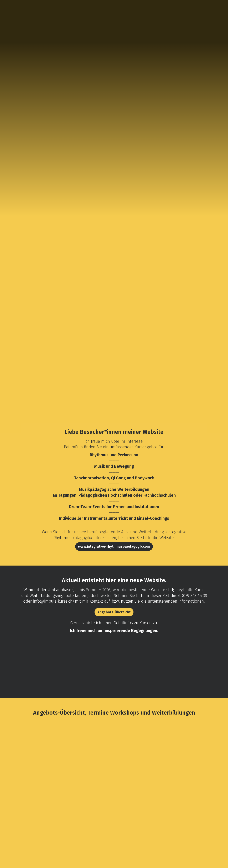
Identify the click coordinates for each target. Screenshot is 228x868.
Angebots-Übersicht (114, 612)
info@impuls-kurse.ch (53, 601)
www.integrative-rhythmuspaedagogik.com (114, 547)
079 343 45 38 (195, 596)
